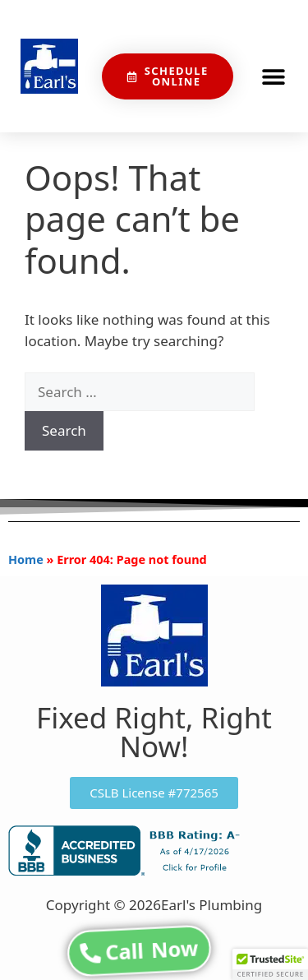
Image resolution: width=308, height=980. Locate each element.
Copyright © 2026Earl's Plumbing (154, 905)
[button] (273, 77)
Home (26, 559)
